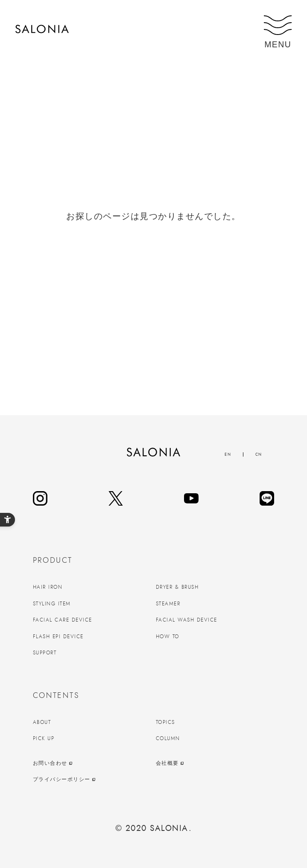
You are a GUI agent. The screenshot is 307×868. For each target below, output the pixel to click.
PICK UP (44, 738)
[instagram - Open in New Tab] (40, 498)
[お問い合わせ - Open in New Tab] (92, 763)
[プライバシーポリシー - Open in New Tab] (92, 780)
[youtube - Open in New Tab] (191, 498)
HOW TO (168, 637)
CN (259, 454)
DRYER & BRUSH (177, 587)
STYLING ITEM (52, 604)
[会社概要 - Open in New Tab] (215, 763)
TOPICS (165, 722)
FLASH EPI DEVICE (58, 637)
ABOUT (42, 722)
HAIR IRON (48, 587)
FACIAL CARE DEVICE (63, 620)
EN (228, 454)
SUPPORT (45, 653)
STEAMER (168, 604)
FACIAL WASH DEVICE (187, 620)
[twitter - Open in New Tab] (116, 498)
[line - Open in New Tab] (267, 498)
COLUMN (168, 738)
